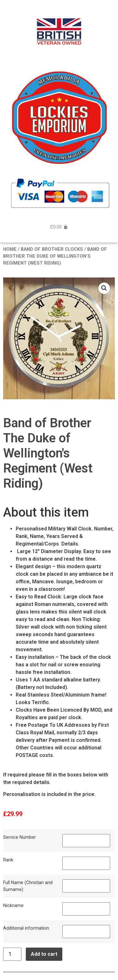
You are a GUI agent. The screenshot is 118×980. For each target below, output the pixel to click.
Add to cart (44, 954)
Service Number (20, 837)
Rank (8, 860)
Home (10, 249)
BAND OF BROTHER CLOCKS (52, 249)
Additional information (26, 928)
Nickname (13, 906)
